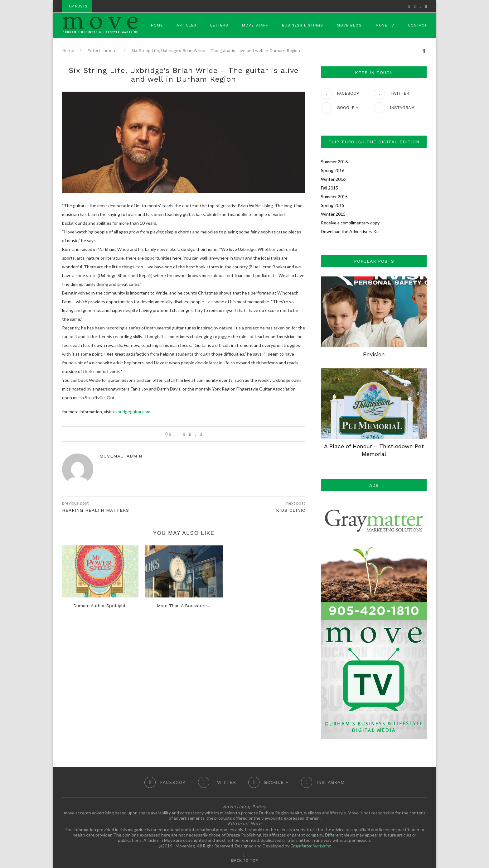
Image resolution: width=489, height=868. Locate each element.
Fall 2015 (329, 188)
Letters (219, 25)
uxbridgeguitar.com (132, 412)
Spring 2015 (333, 205)
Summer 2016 (334, 162)
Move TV (385, 25)
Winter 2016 (333, 179)
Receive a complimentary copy (350, 223)
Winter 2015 (333, 214)
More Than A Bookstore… (184, 606)
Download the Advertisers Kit (350, 231)
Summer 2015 (334, 197)
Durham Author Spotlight (99, 606)
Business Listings (303, 25)
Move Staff (255, 25)
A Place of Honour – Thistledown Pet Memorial (374, 450)
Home (157, 25)
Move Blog (349, 25)
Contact (417, 25)
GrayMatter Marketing (311, 846)
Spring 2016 (333, 170)
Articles (186, 25)
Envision (374, 354)
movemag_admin (121, 456)
